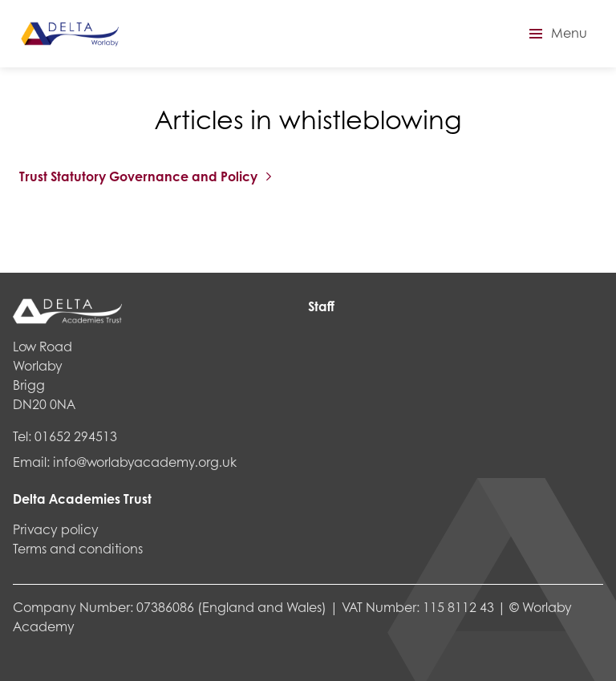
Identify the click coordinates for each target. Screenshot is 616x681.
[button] (556, 34)
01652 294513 (76, 436)
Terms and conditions (78, 548)
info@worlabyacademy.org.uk (145, 462)
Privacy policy (56, 529)
